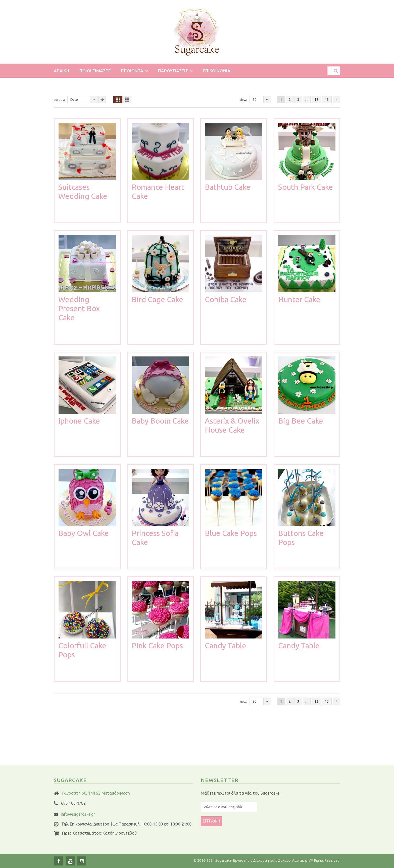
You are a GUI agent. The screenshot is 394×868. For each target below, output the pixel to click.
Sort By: (59, 100)
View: (243, 100)
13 (327, 100)
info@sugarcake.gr (78, 814)
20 (262, 100)
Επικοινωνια (217, 71)
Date (84, 100)
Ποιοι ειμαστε (95, 71)
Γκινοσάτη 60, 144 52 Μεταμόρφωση (96, 793)
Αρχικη (62, 71)
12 (316, 100)
